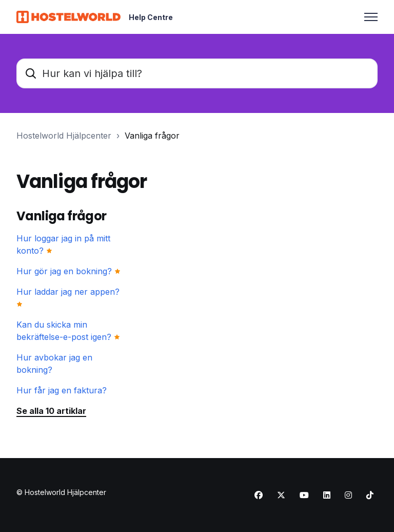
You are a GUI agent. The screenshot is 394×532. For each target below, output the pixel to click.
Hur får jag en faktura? (62, 390)
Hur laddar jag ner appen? (68, 292)
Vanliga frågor (152, 136)
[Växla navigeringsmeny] (371, 17)
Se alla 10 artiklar (51, 411)
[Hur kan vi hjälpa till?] (197, 73)
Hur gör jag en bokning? (64, 271)
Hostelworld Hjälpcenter (64, 136)
